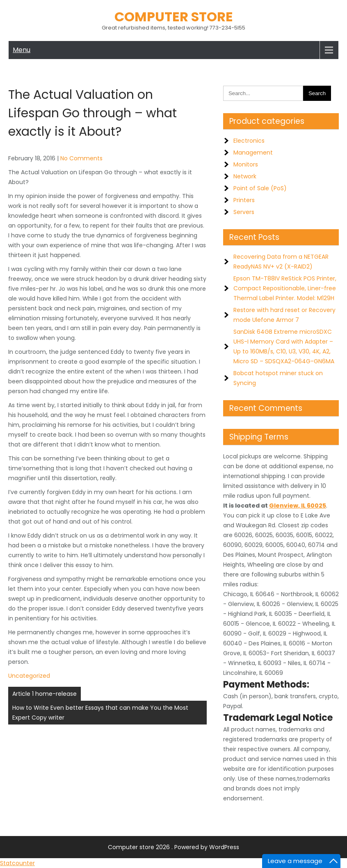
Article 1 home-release (45, 694)
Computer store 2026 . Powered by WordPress (173, 847)
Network (245, 176)
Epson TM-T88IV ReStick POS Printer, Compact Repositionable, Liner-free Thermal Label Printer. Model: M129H (285, 288)
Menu (22, 50)
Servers (244, 212)
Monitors (246, 164)
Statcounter (17, 863)
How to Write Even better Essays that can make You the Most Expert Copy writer (100, 713)
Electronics (249, 141)
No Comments (81, 158)
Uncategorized (29, 676)
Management (253, 153)
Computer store (174, 17)
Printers (244, 200)
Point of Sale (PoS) (260, 188)
